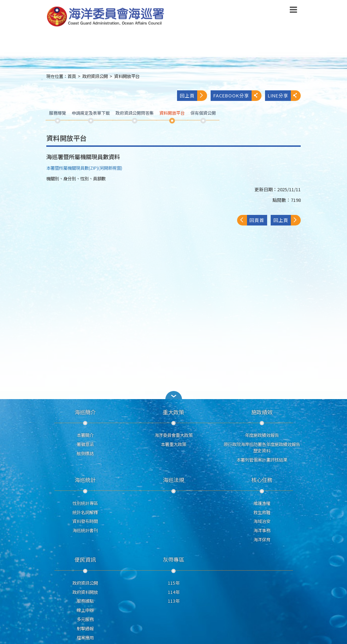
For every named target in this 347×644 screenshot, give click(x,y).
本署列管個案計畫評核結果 (262, 460)
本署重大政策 (173, 444)
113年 (174, 601)
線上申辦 (85, 610)
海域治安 (262, 521)
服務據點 (85, 601)
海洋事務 (262, 530)
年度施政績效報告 (262, 435)
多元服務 (85, 619)
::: (42, 79)
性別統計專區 (85, 503)
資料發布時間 (85, 521)
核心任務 (262, 480)
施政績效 (262, 412)
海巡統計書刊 (85, 530)
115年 (174, 583)
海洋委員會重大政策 (173, 435)
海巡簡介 (85, 412)
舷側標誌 (85, 453)
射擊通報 (85, 628)
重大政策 (173, 412)
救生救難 (262, 512)
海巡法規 (173, 480)
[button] (173, 395)
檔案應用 (85, 638)
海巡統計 (85, 480)
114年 (174, 592)
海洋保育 (262, 540)
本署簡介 (85, 435)
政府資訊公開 (95, 76)
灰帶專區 (173, 559)
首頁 (72, 76)
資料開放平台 (127, 76)
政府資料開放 (85, 592)
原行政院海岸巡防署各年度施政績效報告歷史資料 (262, 447)
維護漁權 (262, 503)
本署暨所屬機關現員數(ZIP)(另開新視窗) (84, 168)
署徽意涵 (85, 444)
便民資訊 (85, 559)
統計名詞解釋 (85, 512)
